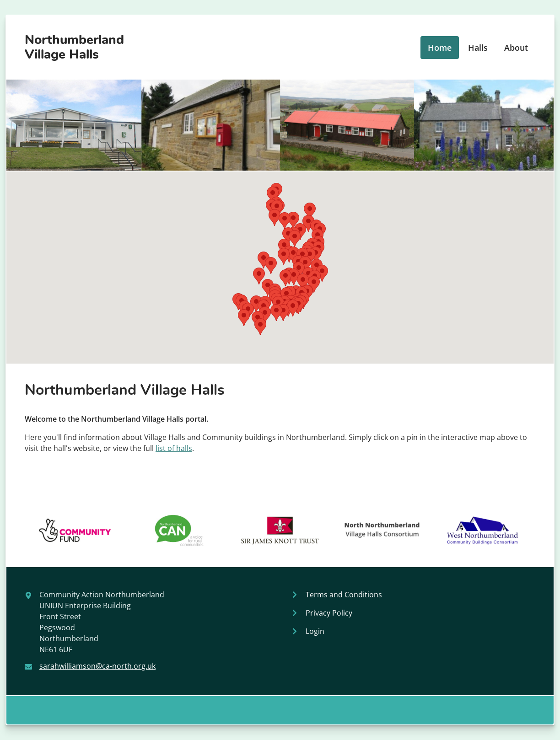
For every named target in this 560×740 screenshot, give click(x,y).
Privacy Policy (329, 613)
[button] (259, 276)
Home (440, 48)
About (516, 48)
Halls (478, 48)
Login (315, 631)
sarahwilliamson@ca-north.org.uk (97, 666)
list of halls (174, 448)
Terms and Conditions (344, 595)
